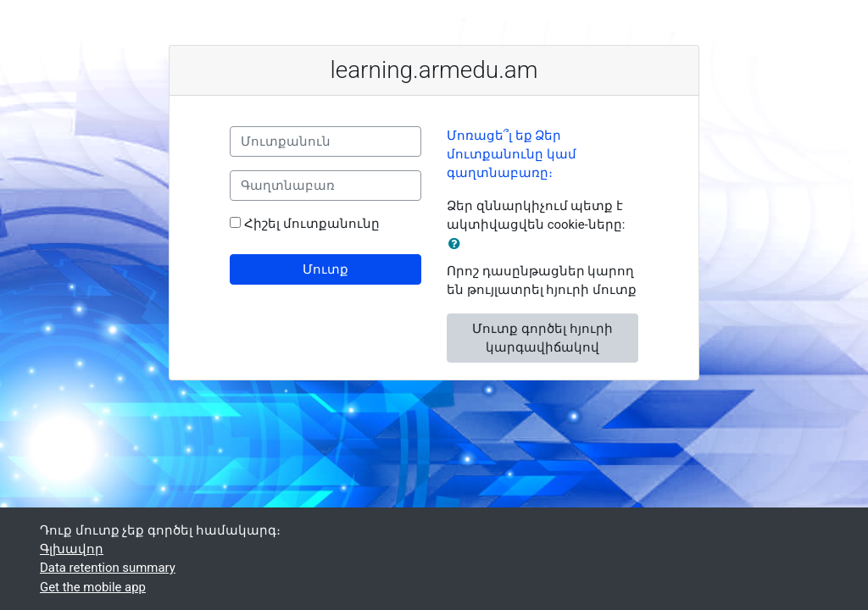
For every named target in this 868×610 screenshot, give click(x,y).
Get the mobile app (93, 587)
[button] (458, 244)
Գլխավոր (72, 549)
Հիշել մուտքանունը (312, 224)
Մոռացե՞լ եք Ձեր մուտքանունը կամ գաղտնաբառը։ (512, 155)
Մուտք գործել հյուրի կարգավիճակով (542, 338)
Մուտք (325, 269)
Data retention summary (108, 568)
